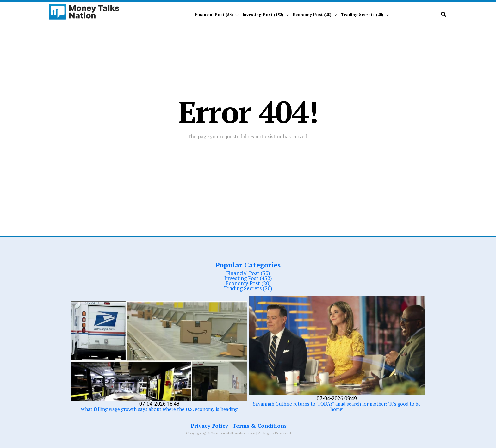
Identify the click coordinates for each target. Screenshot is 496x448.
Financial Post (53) (214, 15)
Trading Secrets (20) (362, 15)
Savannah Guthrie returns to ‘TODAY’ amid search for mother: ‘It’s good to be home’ (337, 406)
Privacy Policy (209, 426)
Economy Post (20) (312, 15)
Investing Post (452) (263, 15)
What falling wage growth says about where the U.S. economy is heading (159, 409)
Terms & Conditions (260, 426)
